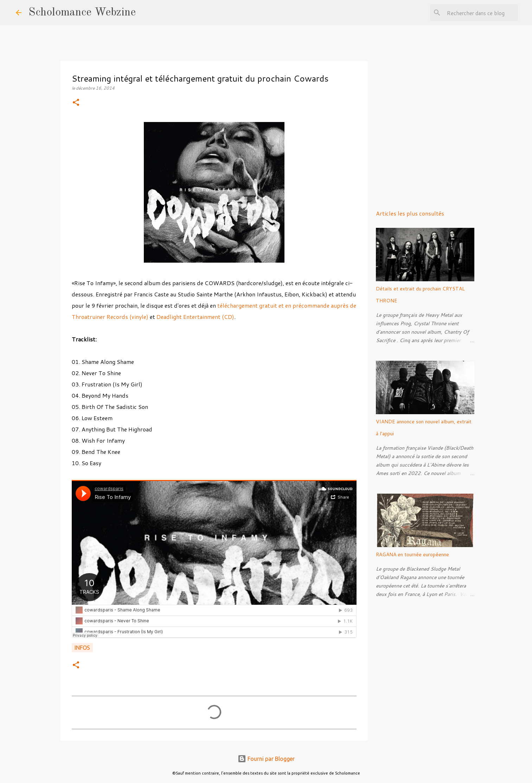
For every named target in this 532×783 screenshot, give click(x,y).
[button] (76, 103)
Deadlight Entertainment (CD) (195, 317)
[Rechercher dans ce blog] (481, 13)
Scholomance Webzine (82, 13)
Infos (82, 648)
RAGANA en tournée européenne (412, 554)
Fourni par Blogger (266, 759)
